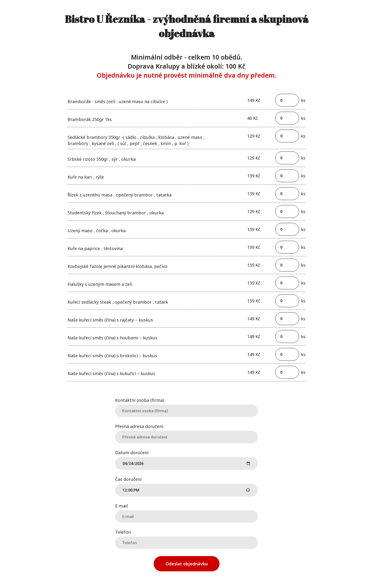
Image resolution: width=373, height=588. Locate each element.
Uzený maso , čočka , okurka (97, 231)
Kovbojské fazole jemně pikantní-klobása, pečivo (118, 266)
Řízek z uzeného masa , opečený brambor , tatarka (120, 195)
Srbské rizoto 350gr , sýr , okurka (102, 159)
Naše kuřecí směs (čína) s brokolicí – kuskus (112, 356)
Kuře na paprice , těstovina (95, 248)
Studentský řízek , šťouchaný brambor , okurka (116, 213)
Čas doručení (128, 479)
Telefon (123, 532)
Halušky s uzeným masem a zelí (100, 284)
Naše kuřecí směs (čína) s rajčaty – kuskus (110, 320)
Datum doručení (132, 452)
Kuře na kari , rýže (86, 177)
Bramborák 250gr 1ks (90, 119)
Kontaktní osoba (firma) (140, 400)
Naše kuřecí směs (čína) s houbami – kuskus (112, 338)
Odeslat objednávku (187, 564)
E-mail (121, 505)
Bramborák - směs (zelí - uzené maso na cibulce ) (118, 101)
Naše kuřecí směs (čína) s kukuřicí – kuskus (111, 373)
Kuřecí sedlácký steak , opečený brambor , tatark (118, 302)
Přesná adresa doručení (139, 426)
